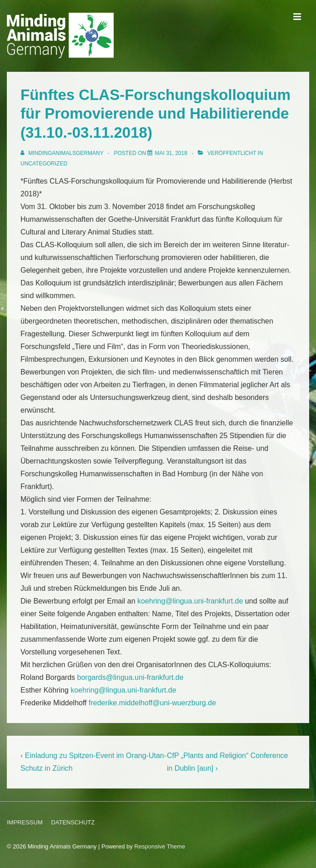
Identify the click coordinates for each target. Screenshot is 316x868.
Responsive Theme (160, 846)
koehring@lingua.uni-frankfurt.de (190, 601)
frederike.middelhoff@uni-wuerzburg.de (152, 703)
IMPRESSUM (25, 822)
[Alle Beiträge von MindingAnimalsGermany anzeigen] (63, 153)
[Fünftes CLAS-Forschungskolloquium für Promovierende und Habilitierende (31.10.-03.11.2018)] (171, 153)
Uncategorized (44, 164)
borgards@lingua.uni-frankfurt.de (130, 677)
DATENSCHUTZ (73, 822)
